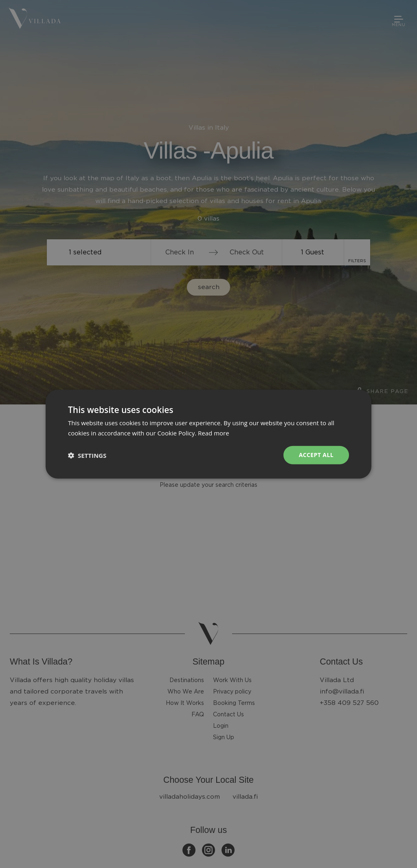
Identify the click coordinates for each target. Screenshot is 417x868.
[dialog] (208, 434)
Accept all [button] (316, 455)
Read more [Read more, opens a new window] (214, 433)
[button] (87, 455)
